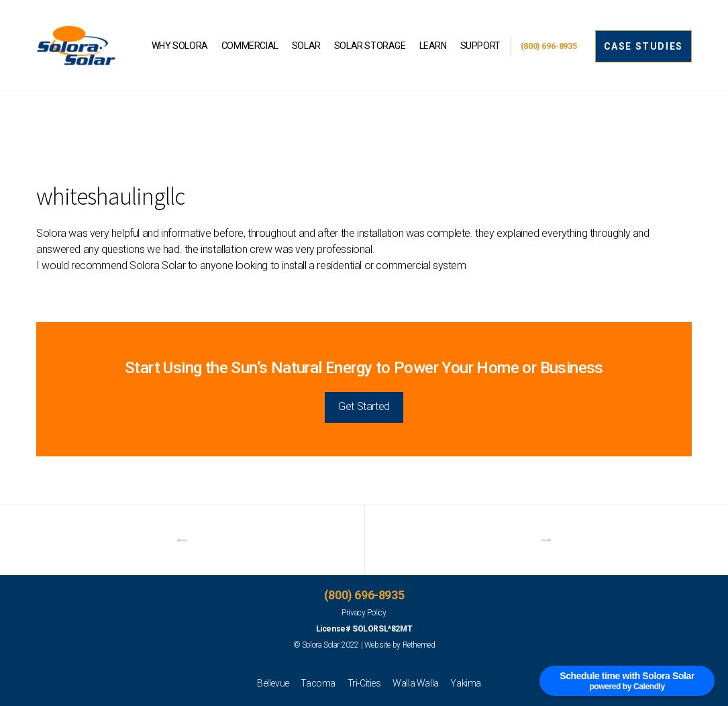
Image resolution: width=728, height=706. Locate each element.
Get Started (364, 406)
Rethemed (419, 645)
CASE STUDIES (643, 46)
